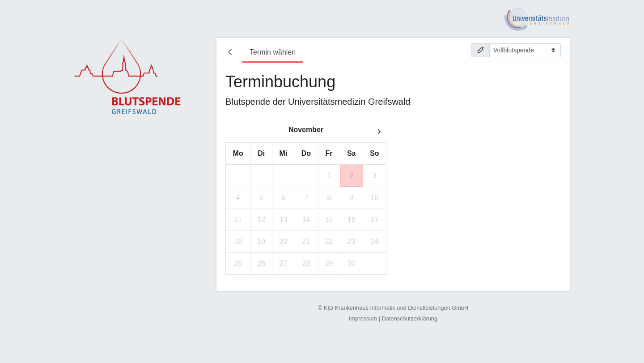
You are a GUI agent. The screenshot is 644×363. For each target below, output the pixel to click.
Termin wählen (273, 52)
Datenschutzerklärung (410, 318)
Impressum (363, 318)
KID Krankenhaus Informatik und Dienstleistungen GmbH (396, 308)
